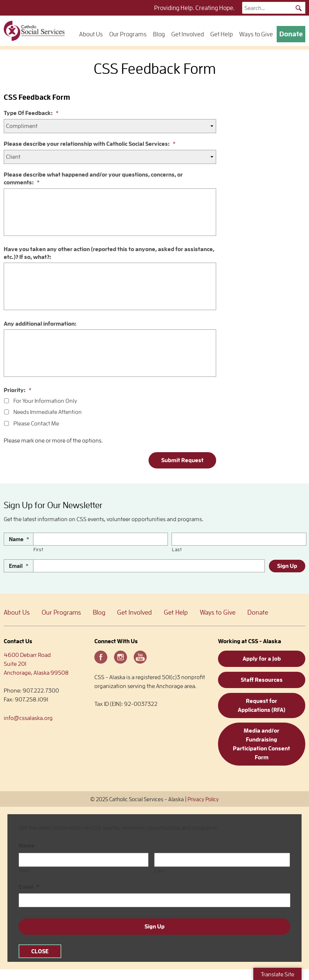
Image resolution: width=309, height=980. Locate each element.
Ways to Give (256, 34)
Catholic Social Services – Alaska (34, 31)
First (38, 550)
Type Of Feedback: (31, 113)
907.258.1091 (32, 700)
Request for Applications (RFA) (261, 706)
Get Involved (188, 34)
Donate (291, 34)
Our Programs (128, 34)
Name (19, 539)
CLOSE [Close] (40, 951)
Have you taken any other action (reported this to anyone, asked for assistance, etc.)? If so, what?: (109, 253)
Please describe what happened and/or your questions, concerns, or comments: (93, 179)
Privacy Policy (203, 800)
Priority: (18, 390)
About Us (91, 34)
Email (19, 566)
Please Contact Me (36, 424)
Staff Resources (262, 680)
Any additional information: (40, 324)
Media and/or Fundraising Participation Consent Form (261, 744)
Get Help (222, 34)
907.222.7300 (41, 691)
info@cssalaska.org (28, 718)
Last (177, 550)
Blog (159, 34)
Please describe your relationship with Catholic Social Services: (90, 144)
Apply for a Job (262, 659)
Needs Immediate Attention (48, 412)
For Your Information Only (45, 401)
